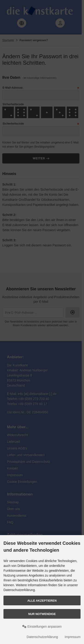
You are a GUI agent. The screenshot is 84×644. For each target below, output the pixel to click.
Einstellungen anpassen (42, 627)
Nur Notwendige (42, 614)
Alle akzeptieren (42, 601)
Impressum (73, 637)
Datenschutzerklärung (42, 637)
